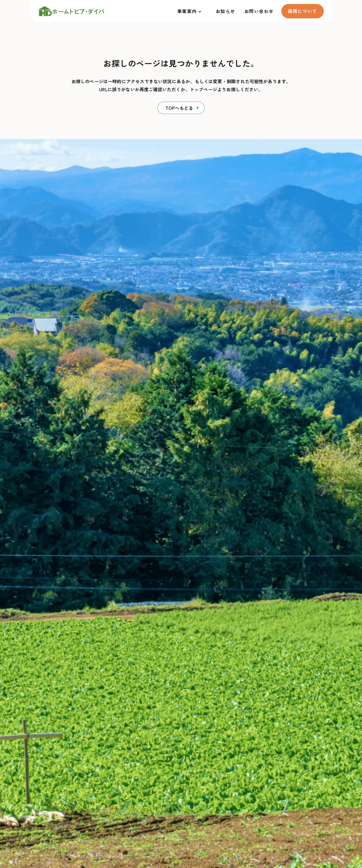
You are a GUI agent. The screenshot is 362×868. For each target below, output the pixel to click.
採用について (303, 11)
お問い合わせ (259, 11)
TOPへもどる (179, 108)
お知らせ (225, 11)
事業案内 (187, 11)
